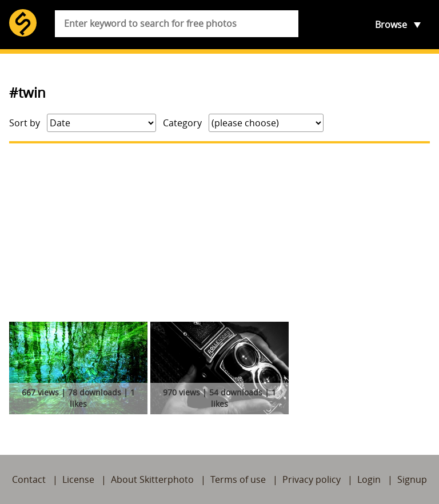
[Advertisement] (219, 233)
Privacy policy (312, 479)
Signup (412, 479)
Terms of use (238, 479)
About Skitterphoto (152, 479)
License (78, 479)
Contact (29, 479)
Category (182, 123)
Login (369, 479)
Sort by (25, 123)
